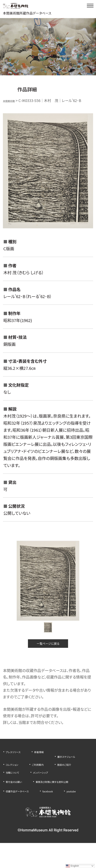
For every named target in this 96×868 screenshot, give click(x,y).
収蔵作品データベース (23, 808)
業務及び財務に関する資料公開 (30, 800)
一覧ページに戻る (48, 649)
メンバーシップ (51, 783)
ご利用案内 (14, 775)
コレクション (56, 767)
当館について (16, 783)
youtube (13, 816)
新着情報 (48, 759)
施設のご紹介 (47, 775)
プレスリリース (17, 759)
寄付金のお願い (18, 792)
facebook (61, 808)
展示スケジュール (19, 767)
